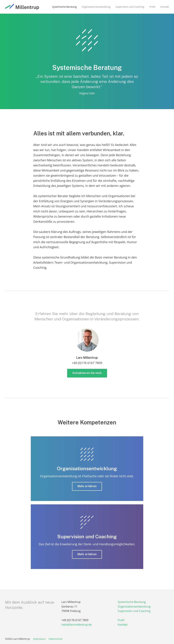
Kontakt (123, 625)
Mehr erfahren (87, 486)
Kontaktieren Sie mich (87, 373)
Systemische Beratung (132, 602)
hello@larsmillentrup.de (76, 625)
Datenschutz (55, 639)
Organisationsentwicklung (134, 606)
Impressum (39, 639)
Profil (121, 620)
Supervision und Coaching (134, 611)
